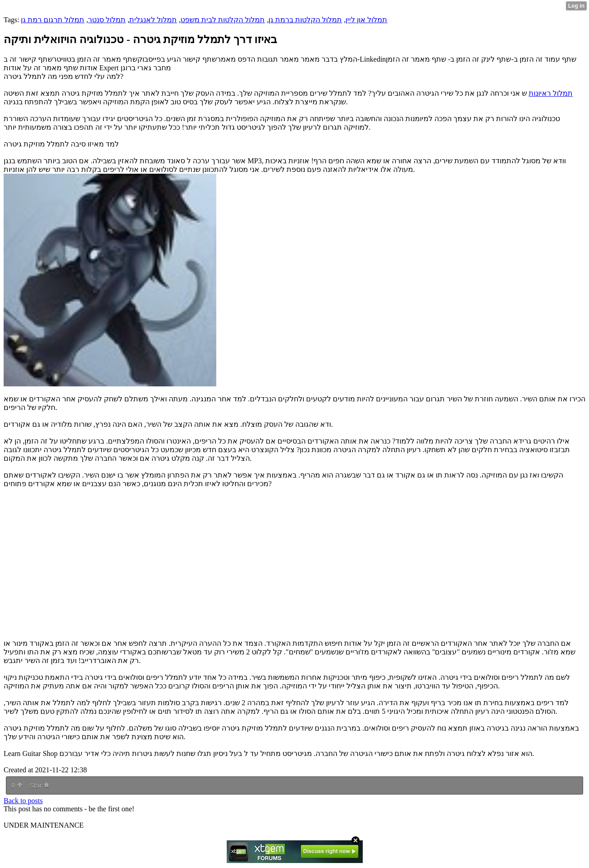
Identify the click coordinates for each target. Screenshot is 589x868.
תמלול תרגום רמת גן (53, 20)
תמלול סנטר (107, 20)
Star (39, 785)
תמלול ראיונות (551, 93)
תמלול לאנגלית (153, 20)
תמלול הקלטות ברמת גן (305, 20)
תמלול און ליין (366, 20)
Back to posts (23, 801)
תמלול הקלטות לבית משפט (223, 20)
